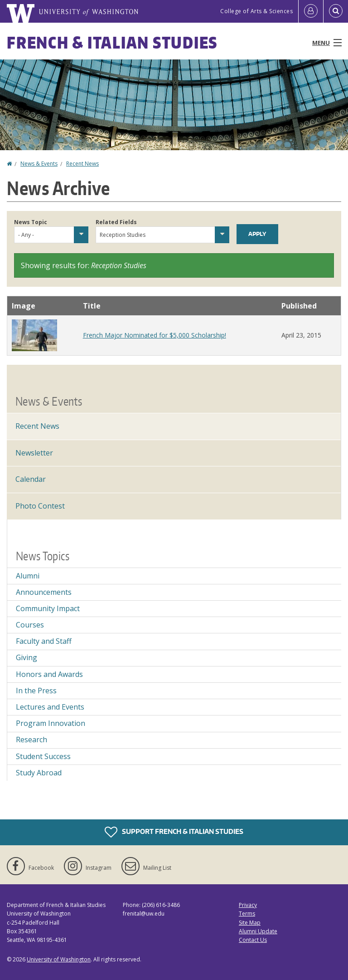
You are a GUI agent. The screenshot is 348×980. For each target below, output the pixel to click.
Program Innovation (51, 723)
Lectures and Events (50, 707)
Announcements (44, 592)
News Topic (31, 222)
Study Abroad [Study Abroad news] (39, 773)
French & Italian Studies (112, 42)
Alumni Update (258, 931)
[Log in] (311, 11)
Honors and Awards (49, 674)
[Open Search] (336, 11)
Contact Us (253, 940)
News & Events (39, 164)
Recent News (82, 164)
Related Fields (116, 222)
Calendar (31, 479)
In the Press (36, 691)
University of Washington (59, 959)
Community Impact (48, 608)
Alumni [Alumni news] (28, 576)
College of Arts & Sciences (256, 11)
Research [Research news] (31, 740)
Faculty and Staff (44, 641)
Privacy (248, 905)
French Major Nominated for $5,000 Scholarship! (155, 335)
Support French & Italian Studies (174, 832)
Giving (27, 657)
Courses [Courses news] (30, 625)
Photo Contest (40, 506)
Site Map (250, 923)
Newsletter (34, 453)
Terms (247, 914)
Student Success (43, 756)
